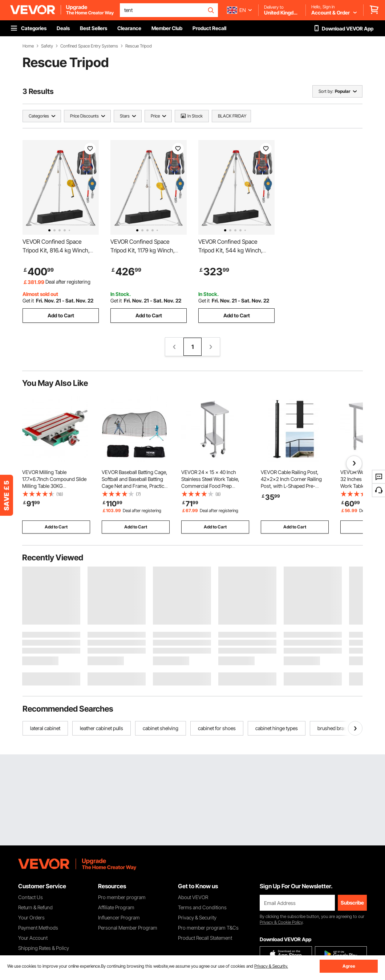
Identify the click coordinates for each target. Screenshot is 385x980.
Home (28, 46)
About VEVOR (193, 897)
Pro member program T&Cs (208, 928)
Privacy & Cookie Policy (281, 922)
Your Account (33, 938)
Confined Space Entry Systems (89, 46)
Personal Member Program (128, 928)
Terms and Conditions (202, 907)
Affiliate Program (116, 907)
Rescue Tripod (139, 46)
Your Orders (31, 917)
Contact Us (31, 897)
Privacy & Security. (271, 966)
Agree (349, 966)
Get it (28, 300)
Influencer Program (119, 917)
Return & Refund (35, 907)
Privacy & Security (197, 917)
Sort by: (326, 91)
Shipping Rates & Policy (44, 948)
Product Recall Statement (205, 938)
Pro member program (122, 897)
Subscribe (352, 903)
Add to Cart (61, 315)
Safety (47, 46)
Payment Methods (38, 928)
